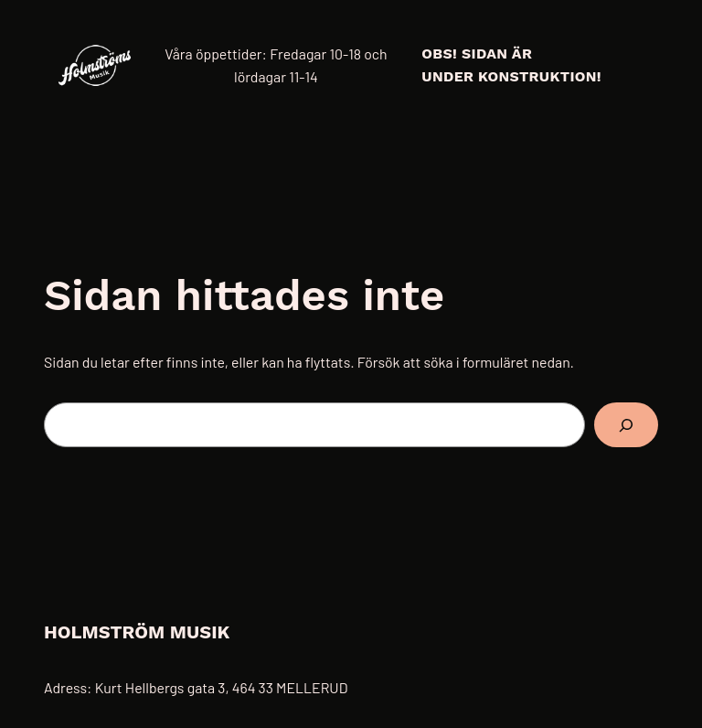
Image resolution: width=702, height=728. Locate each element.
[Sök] (626, 425)
